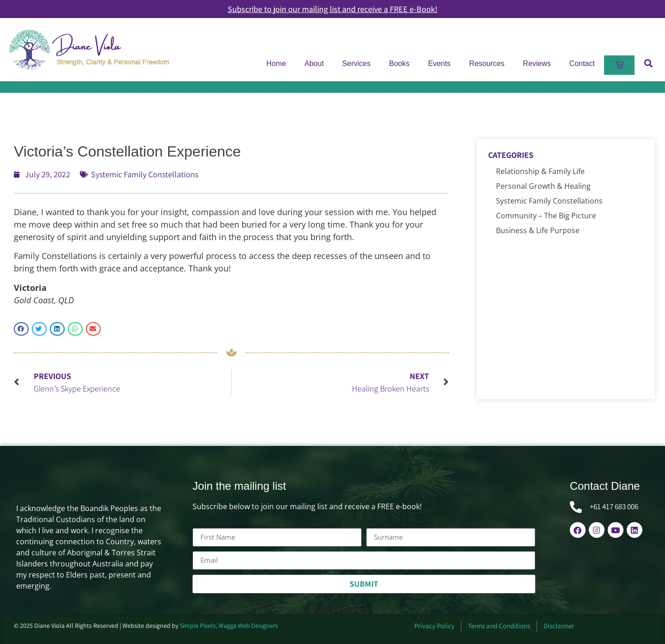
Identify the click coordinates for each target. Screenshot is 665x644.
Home (276, 63)
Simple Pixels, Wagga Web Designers (229, 626)
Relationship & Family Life (540, 171)
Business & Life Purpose (538, 230)
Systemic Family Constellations (145, 174)
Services (356, 63)
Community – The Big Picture (546, 216)
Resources (487, 63)
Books (399, 63)
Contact (582, 63)
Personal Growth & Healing (543, 186)
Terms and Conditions (499, 626)
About (314, 63)
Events (439, 63)
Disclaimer (559, 626)
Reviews (537, 63)
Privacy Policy (434, 626)
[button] (648, 63)
